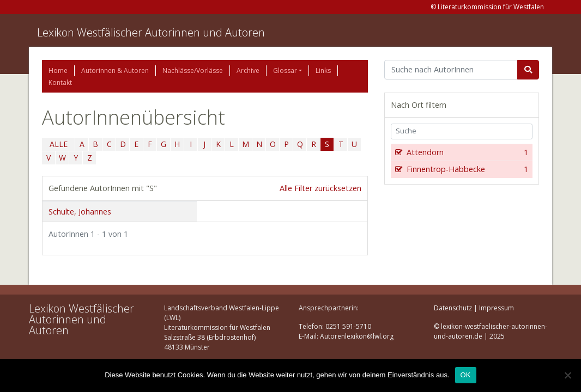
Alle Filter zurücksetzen (320, 188)
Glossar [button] (285, 71)
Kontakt (60, 82)
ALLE (59, 144)
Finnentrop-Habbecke (466, 169)
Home (58, 71)
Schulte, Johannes (80, 212)
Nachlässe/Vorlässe (193, 71)
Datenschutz (453, 308)
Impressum (497, 308)
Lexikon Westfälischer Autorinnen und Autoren (151, 32)
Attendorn (466, 152)
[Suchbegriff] (451, 70)
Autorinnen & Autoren (115, 71)
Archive (248, 71)
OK (466, 375)
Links (323, 71)
